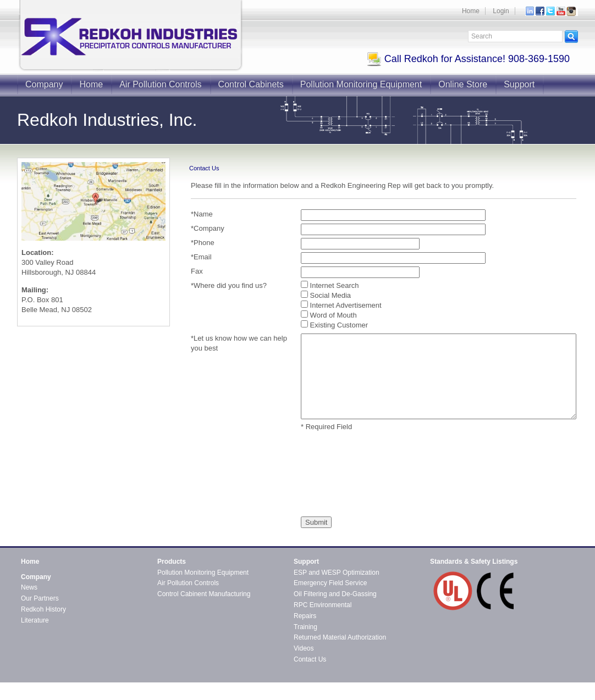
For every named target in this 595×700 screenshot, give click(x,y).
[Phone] (360, 244)
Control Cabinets (251, 84)
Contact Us (310, 659)
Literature (35, 620)
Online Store (463, 84)
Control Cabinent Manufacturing (204, 594)
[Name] (393, 215)
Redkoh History (43, 609)
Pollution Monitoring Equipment (361, 84)
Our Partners (40, 598)
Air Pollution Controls (160, 84)
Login (501, 11)
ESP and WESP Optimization (337, 573)
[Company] (393, 229)
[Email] (393, 258)
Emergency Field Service (330, 583)
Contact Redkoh (554, 686)
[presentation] (346, 474)
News (29, 587)
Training (305, 627)
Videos (304, 648)
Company (44, 84)
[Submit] (316, 522)
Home (471, 11)
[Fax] (360, 272)
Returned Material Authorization (340, 637)
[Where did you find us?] (304, 284)
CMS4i (111, 696)
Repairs (305, 616)
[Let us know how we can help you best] (439, 376)
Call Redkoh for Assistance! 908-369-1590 (468, 59)
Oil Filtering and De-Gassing (335, 594)
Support (519, 84)
